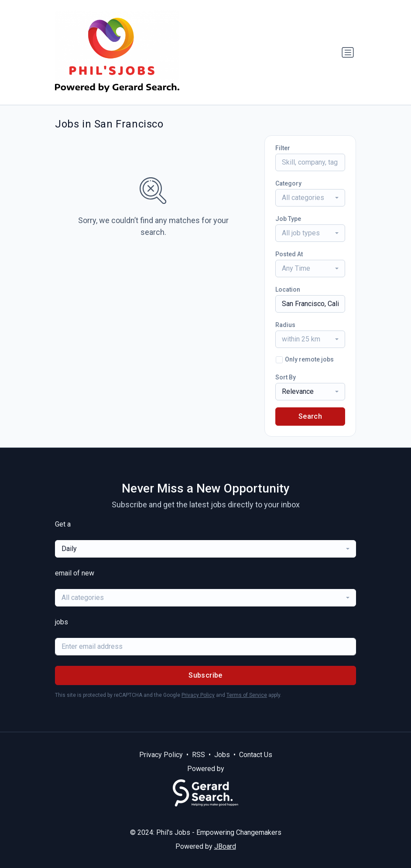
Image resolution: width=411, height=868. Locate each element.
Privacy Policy (198, 695)
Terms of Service (247, 695)
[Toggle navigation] (348, 52)
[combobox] (310, 198)
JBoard (225, 846)
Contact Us (256, 755)
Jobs (222, 755)
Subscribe (205, 675)
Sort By (286, 377)
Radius (285, 325)
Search (310, 416)
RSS (199, 755)
